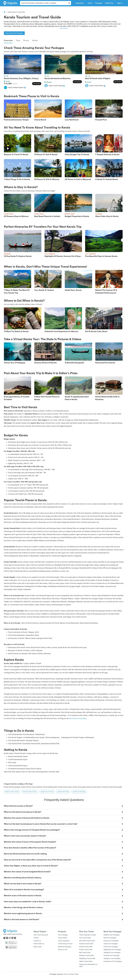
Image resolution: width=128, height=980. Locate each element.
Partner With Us (39, 944)
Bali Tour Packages (110, 938)
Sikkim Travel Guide (86, 961)
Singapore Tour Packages (112, 958)
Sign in (120, 3)
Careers (36, 938)
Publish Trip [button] (110, 3)
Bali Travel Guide (85, 953)
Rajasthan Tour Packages (112, 953)
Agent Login (38, 947)
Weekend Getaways (65, 947)
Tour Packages (63, 935)
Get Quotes (37, 84)
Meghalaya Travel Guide (87, 958)
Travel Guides (63, 938)
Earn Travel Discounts (41, 935)
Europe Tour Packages (111, 941)
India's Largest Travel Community (13, 934)
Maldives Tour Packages (112, 935)
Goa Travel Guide (85, 938)
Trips (18, 40)
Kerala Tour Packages (79, 792)
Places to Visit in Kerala (12, 792)
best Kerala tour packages (78, 718)
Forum (90, 3)
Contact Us (37, 941)
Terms (66, 974)
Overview (8, 40)
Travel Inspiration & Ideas (88, 935)
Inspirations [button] (80, 3)
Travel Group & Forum (65, 944)
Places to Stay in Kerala (29, 792)
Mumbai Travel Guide (86, 944)
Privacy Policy (74, 974)
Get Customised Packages (14, 33)
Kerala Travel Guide (63, 792)
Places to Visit (63, 950)
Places (26, 40)
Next (123, 66)
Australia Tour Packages (112, 955)
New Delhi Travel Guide (87, 941)
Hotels (35, 40)
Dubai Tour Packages (111, 944)
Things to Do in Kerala (47, 792)
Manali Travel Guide (86, 947)
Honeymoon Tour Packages (113, 961)
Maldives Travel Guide (87, 955)
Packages (99, 3)
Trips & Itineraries (64, 941)
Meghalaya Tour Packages (112, 950)
